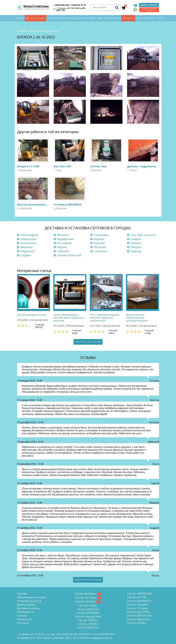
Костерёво (64, 243)
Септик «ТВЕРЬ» (88, 620)
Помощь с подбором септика (149, 10)
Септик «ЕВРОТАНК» (139, 615)
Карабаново (65, 239)
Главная (20, 19)
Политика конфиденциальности (95, 638)
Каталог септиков (38, 19)
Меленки (26, 247)
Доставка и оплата (112, 19)
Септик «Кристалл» (139, 619)
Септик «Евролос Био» (88, 616)
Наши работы (128, 19)
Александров (29, 235)
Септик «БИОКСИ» (88, 627)
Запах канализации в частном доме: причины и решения (69, 317)
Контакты (161, 19)
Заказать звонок (149, 5)
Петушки (100, 247)
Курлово (99, 243)
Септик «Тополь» (138, 608)
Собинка (63, 251)
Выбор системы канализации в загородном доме (137, 317)
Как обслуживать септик (32, 314)
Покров (136, 247)
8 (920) (106, 634)
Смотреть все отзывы (88, 579)
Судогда (136, 251)
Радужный (27, 251)
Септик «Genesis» (86, 601)
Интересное (150, 19)
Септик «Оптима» (86, 597)
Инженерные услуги (79, 19)
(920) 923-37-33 (78, 5)
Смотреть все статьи (88, 341)
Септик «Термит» (138, 604)
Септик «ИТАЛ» (136, 623)
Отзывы (139, 19)
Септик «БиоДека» (86, 593)
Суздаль (26, 255)
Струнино (101, 251)
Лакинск (136, 243)
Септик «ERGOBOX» (88, 613)
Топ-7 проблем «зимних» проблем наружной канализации (105, 317)
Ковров (136, 239)
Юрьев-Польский (69, 255)
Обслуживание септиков (58, 19)
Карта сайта (72, 638)
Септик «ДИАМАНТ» (139, 601)
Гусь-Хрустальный (143, 235)
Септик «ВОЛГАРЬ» (139, 612)
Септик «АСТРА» (137, 597)
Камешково (28, 239)
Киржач (99, 239)
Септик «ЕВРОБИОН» (140, 593)
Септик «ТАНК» (88, 605)
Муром (62, 247)
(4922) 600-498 (61, 5)
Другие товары (96, 19)
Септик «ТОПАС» (88, 624)
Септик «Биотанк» (88, 609)
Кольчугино (28, 243)
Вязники (63, 235)
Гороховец (101, 235)
